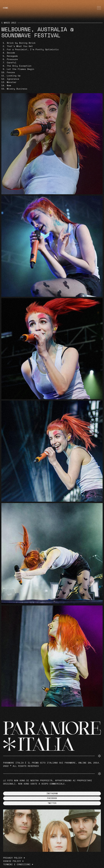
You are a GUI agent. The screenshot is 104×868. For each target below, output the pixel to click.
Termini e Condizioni (17, 864)
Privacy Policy (13, 858)
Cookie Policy (12, 861)
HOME (6, 8)
